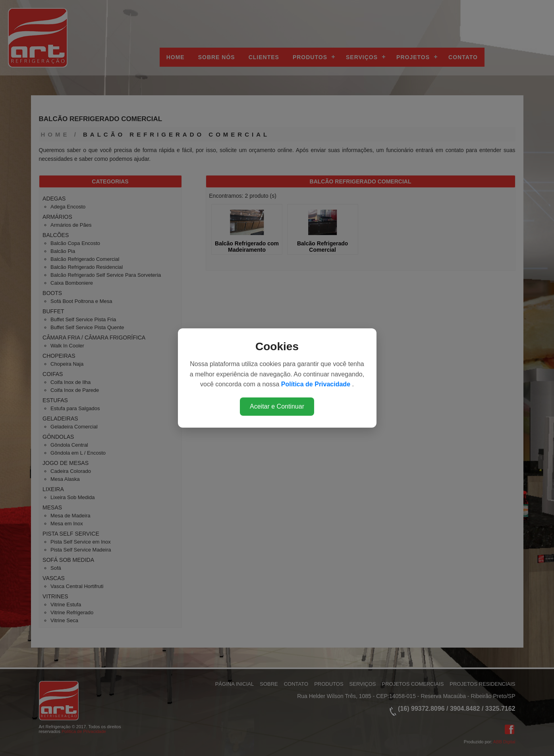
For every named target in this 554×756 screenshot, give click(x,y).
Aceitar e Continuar (277, 406)
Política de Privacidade (317, 384)
